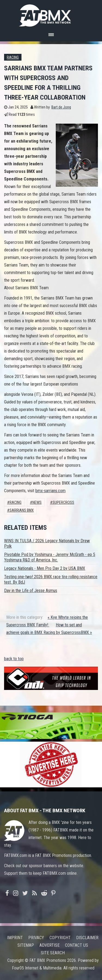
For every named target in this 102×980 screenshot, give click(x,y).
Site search (53, 953)
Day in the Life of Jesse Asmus (31, 591)
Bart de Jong (61, 107)
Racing (13, 57)
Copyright (60, 938)
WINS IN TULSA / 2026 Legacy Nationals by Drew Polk (47, 543)
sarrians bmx (22, 510)
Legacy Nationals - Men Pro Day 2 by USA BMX (45, 568)
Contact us (77, 945)
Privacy (36, 938)
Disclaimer (87, 938)
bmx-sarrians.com (50, 491)
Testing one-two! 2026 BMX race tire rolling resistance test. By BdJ (51, 579)
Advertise (50, 945)
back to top (14, 659)
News (37, 503)
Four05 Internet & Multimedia (37, 968)
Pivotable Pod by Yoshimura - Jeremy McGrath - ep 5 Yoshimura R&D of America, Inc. (50, 557)
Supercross (63, 503)
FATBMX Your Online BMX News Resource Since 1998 (51, 14)
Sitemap (26, 945)
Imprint (15, 938)
